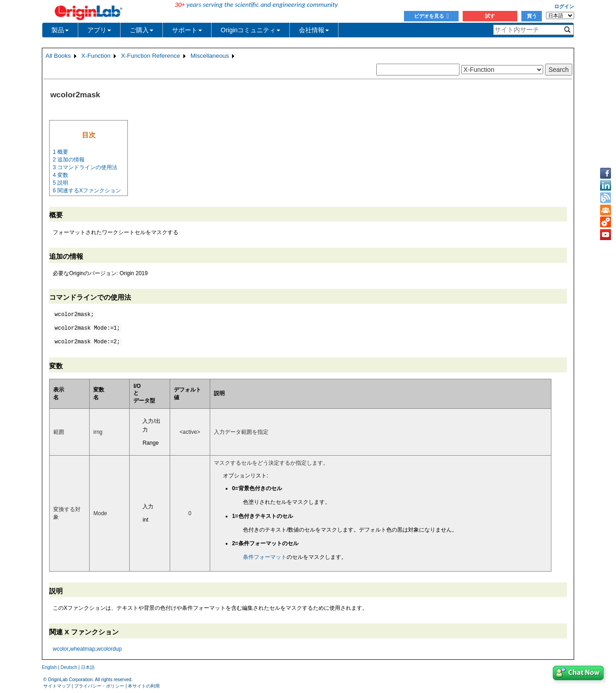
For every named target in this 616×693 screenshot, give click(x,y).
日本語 (88, 667)
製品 (60, 30)
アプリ (99, 30)
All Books (58, 56)
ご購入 (141, 30)
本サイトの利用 (144, 686)
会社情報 (314, 30)
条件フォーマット (265, 557)
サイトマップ (57, 686)
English (49, 667)
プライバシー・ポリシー (99, 686)
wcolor (61, 649)
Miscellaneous (210, 56)
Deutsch (69, 667)
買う (532, 16)
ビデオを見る (432, 16)
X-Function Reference (151, 56)
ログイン (564, 6)
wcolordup (109, 649)
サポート (187, 30)
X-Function (96, 56)
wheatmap (83, 649)
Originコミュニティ (250, 30)
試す (490, 16)
